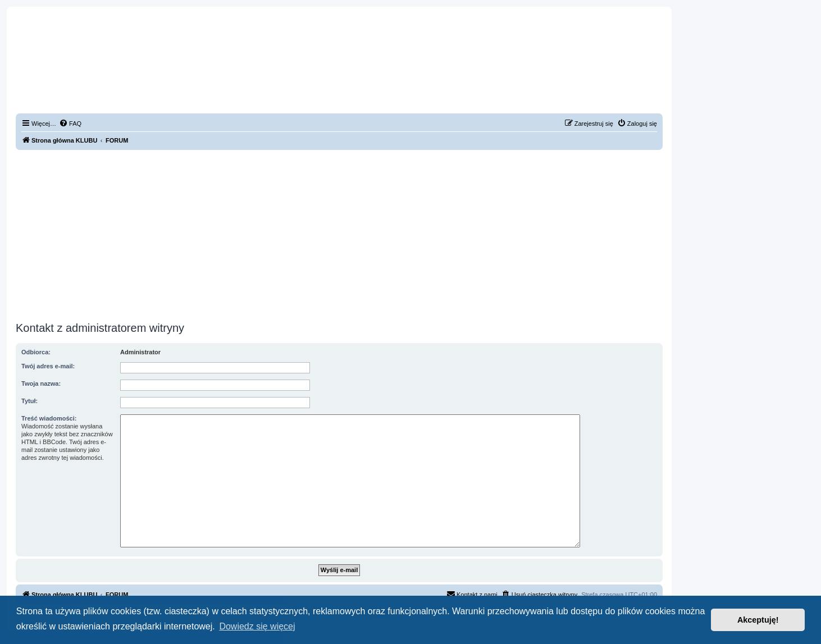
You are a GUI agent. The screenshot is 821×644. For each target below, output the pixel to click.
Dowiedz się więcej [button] (257, 626)
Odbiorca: (36, 352)
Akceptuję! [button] (758, 620)
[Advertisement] (339, 234)
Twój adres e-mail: (48, 366)
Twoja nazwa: (41, 383)
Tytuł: (29, 401)
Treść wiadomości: (49, 418)
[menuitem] (70, 124)
